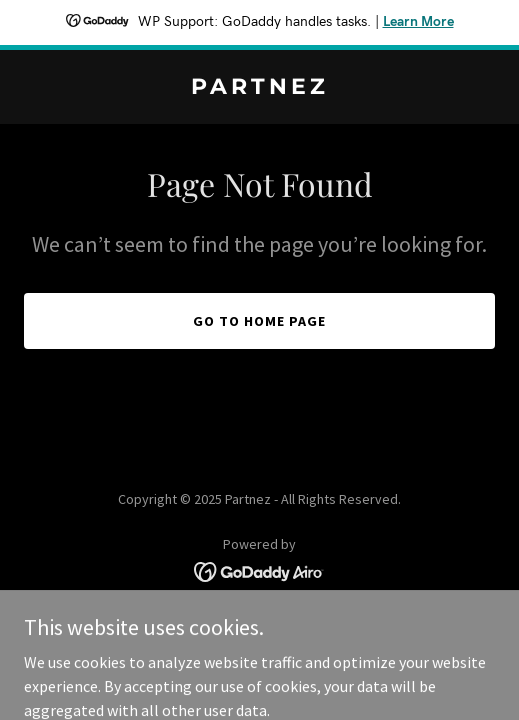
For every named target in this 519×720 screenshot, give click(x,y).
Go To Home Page (259, 321)
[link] (259, 88)
